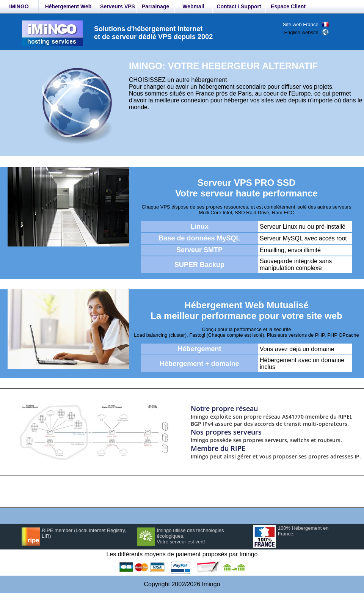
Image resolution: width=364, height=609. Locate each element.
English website (301, 32)
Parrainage (155, 6)
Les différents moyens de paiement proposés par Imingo (182, 554)
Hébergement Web (68, 6)
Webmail (193, 6)
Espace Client (288, 6)
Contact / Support (239, 6)
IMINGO (19, 6)
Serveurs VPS (118, 6)
